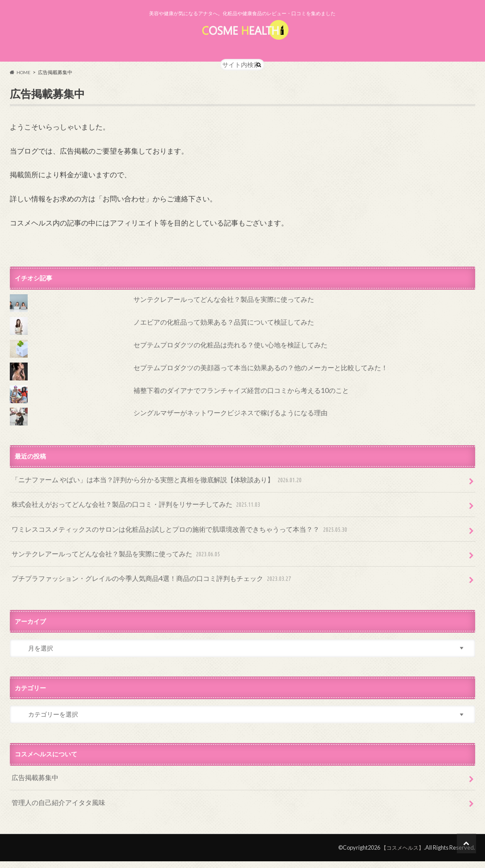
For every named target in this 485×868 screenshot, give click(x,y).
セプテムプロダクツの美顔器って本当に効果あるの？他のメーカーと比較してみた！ (252, 386)
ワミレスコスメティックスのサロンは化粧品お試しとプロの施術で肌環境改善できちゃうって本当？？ (170, 545)
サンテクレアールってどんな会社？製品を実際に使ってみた (218, 318)
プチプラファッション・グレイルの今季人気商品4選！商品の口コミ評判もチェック (143, 590)
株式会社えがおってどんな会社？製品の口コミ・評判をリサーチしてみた (129, 521)
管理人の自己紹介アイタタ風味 (55, 810)
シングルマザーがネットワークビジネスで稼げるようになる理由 (224, 432)
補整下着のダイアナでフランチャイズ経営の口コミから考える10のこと (234, 409)
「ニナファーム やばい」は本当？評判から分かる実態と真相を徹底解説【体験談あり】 (149, 499)
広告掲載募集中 (33, 787)
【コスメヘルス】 (401, 855)
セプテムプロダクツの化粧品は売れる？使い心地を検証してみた (224, 364)
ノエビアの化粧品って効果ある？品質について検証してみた (218, 341)
